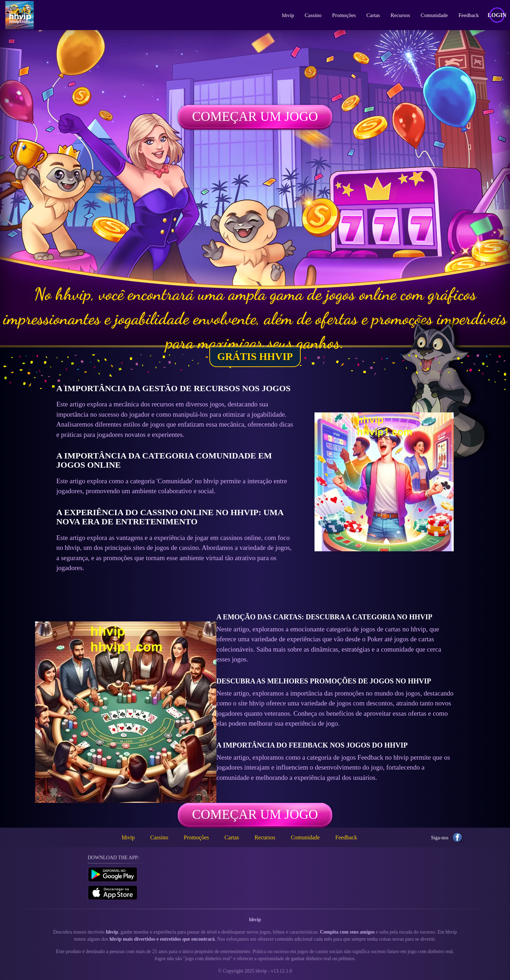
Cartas (373, 15)
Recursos (400, 15)
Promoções (344, 15)
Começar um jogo (255, 116)
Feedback (469, 15)
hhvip (288, 15)
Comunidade (434, 15)
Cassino (313, 15)
